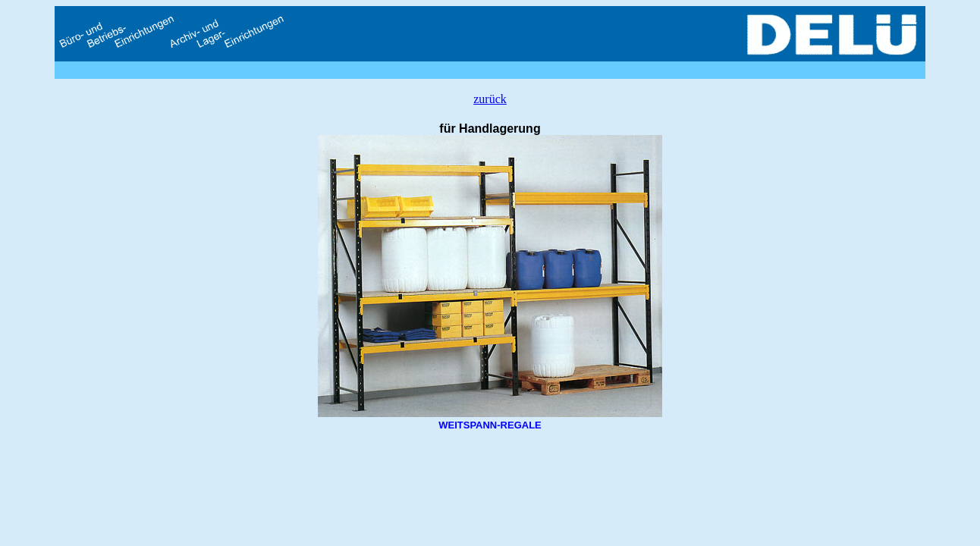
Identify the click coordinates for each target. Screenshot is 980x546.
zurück (490, 99)
